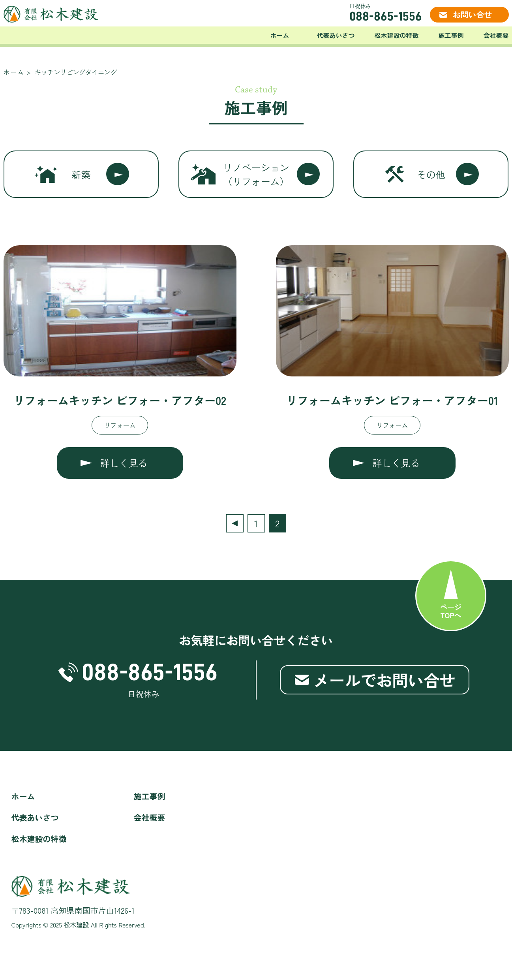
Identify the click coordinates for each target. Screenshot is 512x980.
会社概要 (496, 35)
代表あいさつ (336, 35)
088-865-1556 (386, 16)
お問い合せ (473, 14)
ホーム (279, 35)
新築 (81, 174)
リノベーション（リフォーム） (256, 174)
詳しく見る (124, 463)
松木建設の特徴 (396, 35)
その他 (431, 174)
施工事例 (451, 35)
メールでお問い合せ (384, 680)
